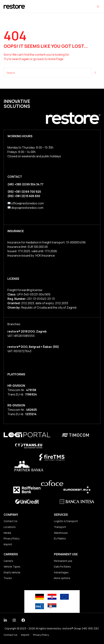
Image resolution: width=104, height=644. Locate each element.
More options (62, 578)
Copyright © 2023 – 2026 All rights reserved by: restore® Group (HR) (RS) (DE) (52, 628)
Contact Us (11, 521)
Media (7, 533)
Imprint (8, 544)
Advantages (61, 572)
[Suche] (95, 73)
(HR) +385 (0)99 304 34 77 (25, 184)
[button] (98, 6)
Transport (60, 527)
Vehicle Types (12, 567)
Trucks (8, 578)
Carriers (8, 561)
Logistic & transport (66, 521)
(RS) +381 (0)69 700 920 (24, 192)
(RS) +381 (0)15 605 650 (24, 196)
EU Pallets (60, 538)
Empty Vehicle (12, 572)
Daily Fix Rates (62, 567)
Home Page (56, 59)
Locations (10, 527)
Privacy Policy (12, 538)
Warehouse (61, 533)
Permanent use (63, 561)
